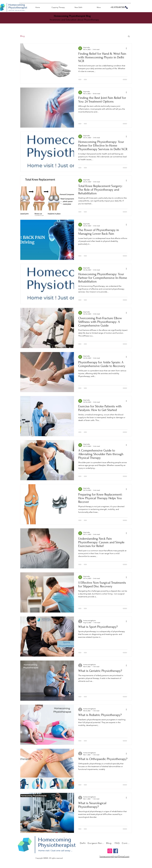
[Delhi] (83, 843)
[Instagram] (110, 851)
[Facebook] (116, 851)
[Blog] (109, 843)
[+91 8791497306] (119, 7)
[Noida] (102, 843)
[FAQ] (117, 843)
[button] (129, 37)
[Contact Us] (126, 843)
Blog (22, 36)
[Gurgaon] (93, 843)
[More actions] (127, 48)
